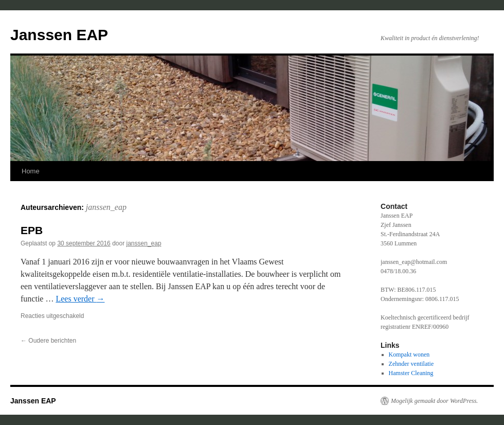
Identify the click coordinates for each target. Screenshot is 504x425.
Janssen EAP (59, 35)
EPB (32, 230)
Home (31, 171)
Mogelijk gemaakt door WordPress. (434, 401)
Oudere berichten (48, 341)
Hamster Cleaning (411, 373)
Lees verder (80, 299)
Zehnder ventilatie (411, 364)
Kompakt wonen (409, 355)
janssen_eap (106, 207)
